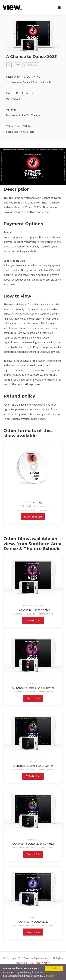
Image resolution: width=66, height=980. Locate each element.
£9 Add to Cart (33, 620)
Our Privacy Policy (40, 963)
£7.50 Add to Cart (33, 517)
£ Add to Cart (33, 698)
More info (49, 976)
